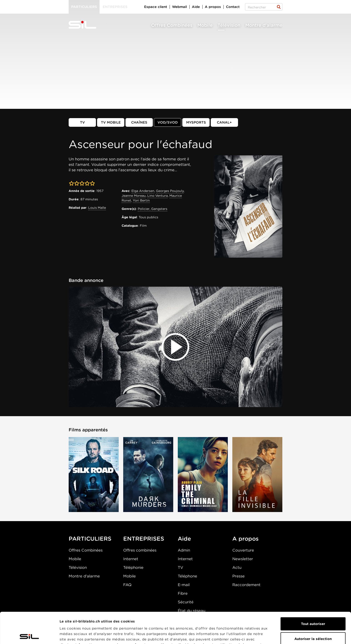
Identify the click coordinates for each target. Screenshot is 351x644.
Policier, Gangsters (153, 209)
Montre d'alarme (264, 25)
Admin (184, 550)
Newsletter (243, 559)
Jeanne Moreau (134, 196)
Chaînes (139, 122)
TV (82, 122)
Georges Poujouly (170, 191)
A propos (213, 7)
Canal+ (224, 122)
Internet (131, 559)
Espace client (156, 7)
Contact (233, 7)
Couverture (243, 550)
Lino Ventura (158, 196)
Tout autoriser (313, 593)
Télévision (229, 25)
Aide (196, 7)
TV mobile (111, 122)
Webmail (179, 7)
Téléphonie (133, 567)
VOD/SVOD (168, 122)
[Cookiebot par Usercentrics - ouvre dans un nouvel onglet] (29, 635)
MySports (196, 122)
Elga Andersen (143, 191)
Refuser (313, 622)
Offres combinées (140, 550)
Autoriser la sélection (313, 608)
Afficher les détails (76, 635)
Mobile (205, 25)
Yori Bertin (141, 200)
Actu (237, 567)
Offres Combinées (172, 25)
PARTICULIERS (90, 539)
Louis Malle (97, 208)
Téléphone (187, 576)
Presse (238, 576)
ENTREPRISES (144, 539)
